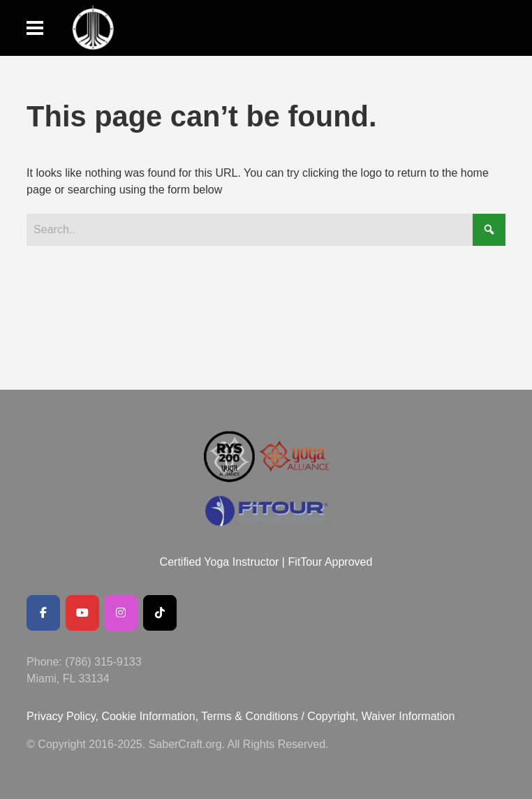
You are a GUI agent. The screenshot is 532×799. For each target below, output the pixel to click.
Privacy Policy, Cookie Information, (114, 716)
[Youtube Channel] (82, 613)
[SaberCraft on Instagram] (121, 613)
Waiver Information (408, 716)
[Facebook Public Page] (43, 613)
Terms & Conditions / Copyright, (280, 716)
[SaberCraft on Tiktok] (160, 613)
